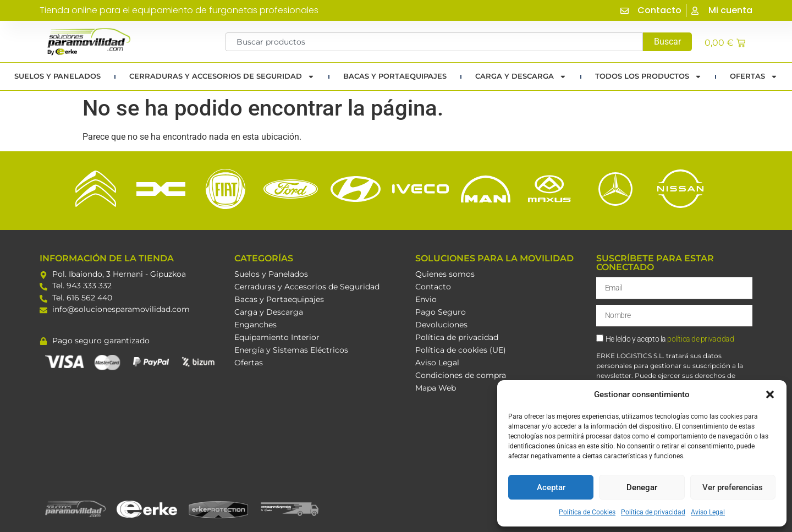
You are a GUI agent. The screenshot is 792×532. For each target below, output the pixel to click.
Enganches (255, 325)
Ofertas (754, 76)
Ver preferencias (733, 487)
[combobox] (434, 42)
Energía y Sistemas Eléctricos (291, 350)
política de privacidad (700, 339)
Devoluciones (441, 325)
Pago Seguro (441, 312)
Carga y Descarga (521, 76)
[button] (770, 394)
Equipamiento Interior (277, 337)
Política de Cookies (587, 512)
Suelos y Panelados (57, 76)
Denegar (642, 487)
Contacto (433, 287)
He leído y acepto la (670, 339)
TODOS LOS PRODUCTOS (648, 76)
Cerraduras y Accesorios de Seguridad (222, 76)
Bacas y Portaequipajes (279, 299)
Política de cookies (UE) (461, 350)
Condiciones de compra (461, 375)
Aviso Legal (708, 512)
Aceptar (551, 487)
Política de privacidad (653, 512)
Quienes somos (445, 274)
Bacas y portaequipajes (395, 76)
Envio (426, 299)
